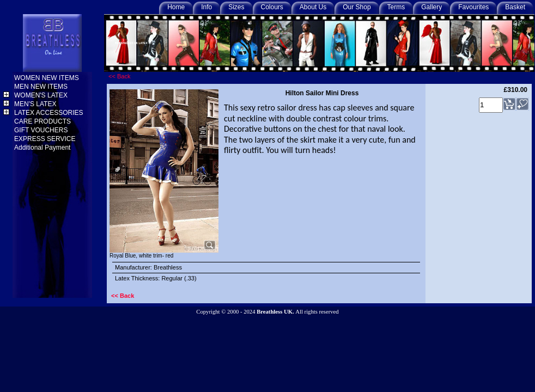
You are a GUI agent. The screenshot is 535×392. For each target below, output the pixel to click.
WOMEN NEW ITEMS (47, 78)
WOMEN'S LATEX (42, 95)
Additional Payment (43, 148)
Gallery (431, 7)
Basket (515, 7)
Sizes (236, 7)
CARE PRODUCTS (43, 121)
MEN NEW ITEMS (42, 87)
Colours (272, 7)
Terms (396, 7)
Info (206, 7)
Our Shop (357, 7)
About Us (313, 7)
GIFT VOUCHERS (42, 130)
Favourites (473, 7)
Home (176, 7)
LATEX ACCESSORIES (50, 113)
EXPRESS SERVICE (46, 139)
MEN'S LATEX (36, 104)
